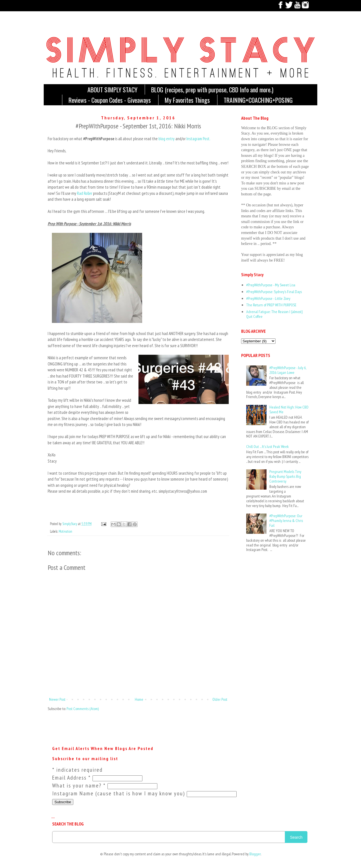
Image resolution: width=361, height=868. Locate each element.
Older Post (220, 699)
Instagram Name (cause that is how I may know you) (119, 793)
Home (139, 699)
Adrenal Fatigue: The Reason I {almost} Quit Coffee (274, 314)
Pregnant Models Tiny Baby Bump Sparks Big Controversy (285, 476)
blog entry (167, 139)
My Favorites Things (187, 100)
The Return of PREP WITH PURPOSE (271, 305)
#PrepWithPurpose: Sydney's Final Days (274, 292)
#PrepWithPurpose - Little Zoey (268, 298)
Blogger (255, 854)
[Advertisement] (259, 581)
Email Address (72, 778)
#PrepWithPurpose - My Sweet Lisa (271, 285)
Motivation (65, 531)
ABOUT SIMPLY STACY (112, 90)
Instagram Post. (198, 139)
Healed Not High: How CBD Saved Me (289, 410)
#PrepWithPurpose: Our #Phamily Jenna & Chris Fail (286, 521)
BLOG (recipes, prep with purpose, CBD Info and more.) (212, 90)
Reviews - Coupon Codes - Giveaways (110, 100)
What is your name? (80, 786)
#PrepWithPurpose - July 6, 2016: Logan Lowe (288, 370)
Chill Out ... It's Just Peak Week (268, 447)
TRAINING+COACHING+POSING (258, 100)
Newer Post (57, 699)
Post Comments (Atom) (83, 709)
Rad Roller (85, 193)
